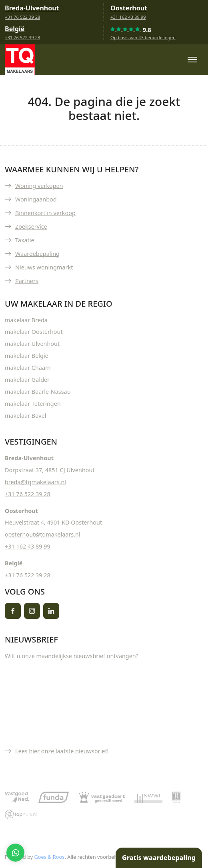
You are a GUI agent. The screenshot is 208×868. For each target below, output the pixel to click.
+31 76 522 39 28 (22, 17)
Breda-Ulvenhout (32, 8)
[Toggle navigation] (192, 60)
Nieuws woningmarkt (44, 267)
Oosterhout (129, 8)
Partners (27, 281)
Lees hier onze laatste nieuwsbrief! (62, 751)
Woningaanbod (36, 199)
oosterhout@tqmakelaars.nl (43, 534)
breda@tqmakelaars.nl (35, 482)
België (15, 29)
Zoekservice (31, 226)
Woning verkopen (39, 186)
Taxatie (25, 240)
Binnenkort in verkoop (45, 213)
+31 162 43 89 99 (128, 17)
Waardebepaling (37, 254)
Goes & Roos (49, 857)
